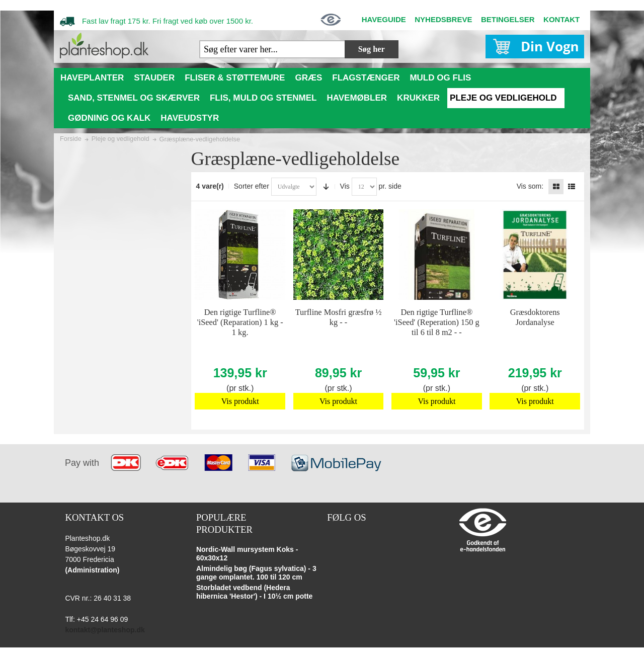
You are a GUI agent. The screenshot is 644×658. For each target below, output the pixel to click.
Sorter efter (252, 186)
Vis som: (530, 186)
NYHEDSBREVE (443, 19)
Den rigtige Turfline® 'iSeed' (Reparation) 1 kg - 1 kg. (240, 322)
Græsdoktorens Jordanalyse (535, 317)
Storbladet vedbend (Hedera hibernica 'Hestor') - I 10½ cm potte (255, 592)
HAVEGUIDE (384, 19)
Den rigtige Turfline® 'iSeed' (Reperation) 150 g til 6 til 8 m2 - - (437, 322)
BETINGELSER (508, 19)
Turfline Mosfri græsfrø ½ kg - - (339, 317)
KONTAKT (561, 19)
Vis (345, 186)
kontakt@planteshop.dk (105, 630)
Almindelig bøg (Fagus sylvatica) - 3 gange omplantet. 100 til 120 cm (256, 573)
